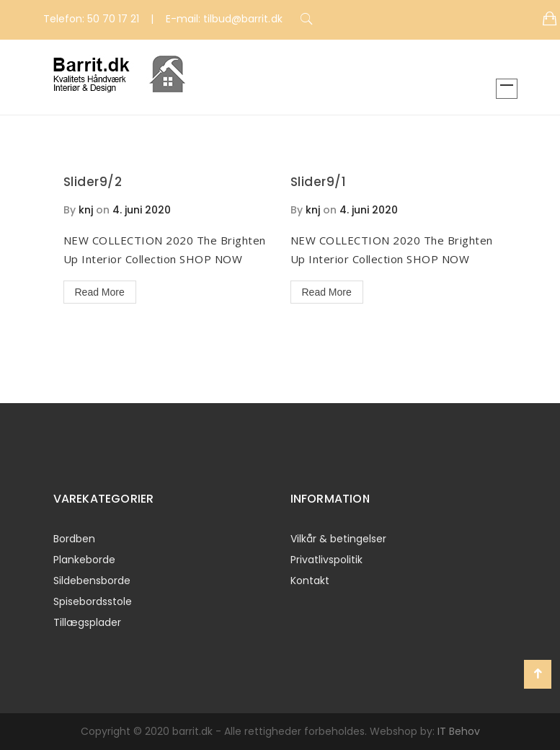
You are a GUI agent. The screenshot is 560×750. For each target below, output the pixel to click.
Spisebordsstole (93, 601)
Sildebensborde (92, 581)
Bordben (74, 539)
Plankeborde (84, 560)
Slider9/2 (93, 182)
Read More (100, 292)
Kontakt (310, 581)
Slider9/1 (319, 182)
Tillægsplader (87, 622)
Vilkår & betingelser (338, 539)
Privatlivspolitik (326, 560)
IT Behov (459, 731)
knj (86, 210)
